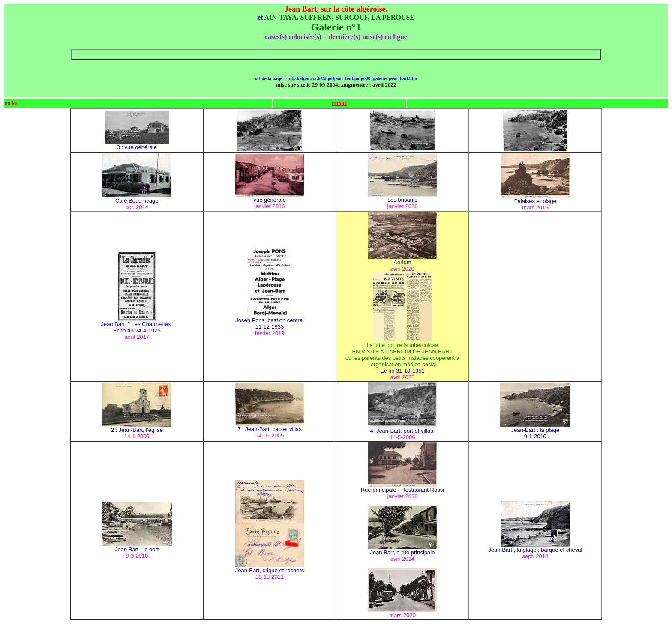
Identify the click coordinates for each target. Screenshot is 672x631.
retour (339, 103)
